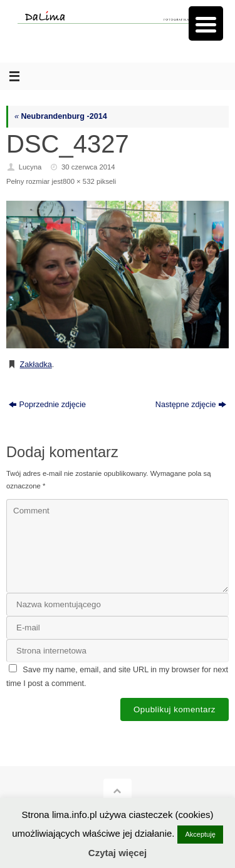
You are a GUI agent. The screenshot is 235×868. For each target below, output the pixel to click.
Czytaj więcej (118, 853)
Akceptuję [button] (200, 834)
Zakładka (36, 365)
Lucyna (30, 167)
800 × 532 (79, 181)
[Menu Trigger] (206, 23)
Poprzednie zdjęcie (47, 405)
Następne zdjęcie (191, 405)
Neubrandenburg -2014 (61, 116)
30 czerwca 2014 (88, 167)
